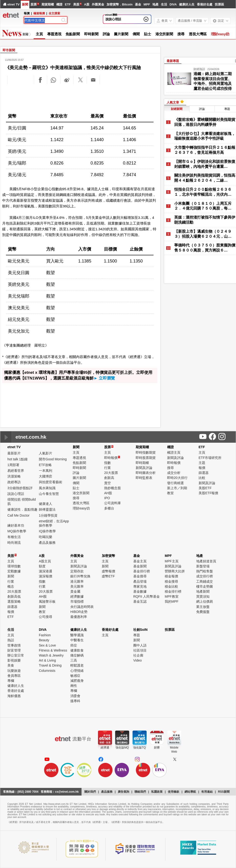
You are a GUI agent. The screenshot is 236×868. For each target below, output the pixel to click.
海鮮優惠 (14, 696)
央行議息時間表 (82, 607)
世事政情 (14, 645)
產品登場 (140, 581)
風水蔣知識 (47, 488)
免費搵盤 (203, 612)
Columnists (47, 671)
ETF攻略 (45, 465)
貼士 (148, 34)
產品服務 (107, 792)
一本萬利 (46, 471)
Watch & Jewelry (51, 655)
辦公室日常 (16, 655)
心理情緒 (77, 671)
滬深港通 (46, 571)
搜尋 (181, 34)
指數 (108, 463)
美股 (76, 4)
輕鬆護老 (77, 665)
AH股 (108, 493)
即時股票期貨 (146, 458)
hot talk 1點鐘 (18, 459)
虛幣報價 (108, 571)
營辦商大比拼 (175, 571)
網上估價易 (205, 601)
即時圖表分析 (146, 473)
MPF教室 (172, 596)
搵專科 (75, 701)
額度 (42, 566)
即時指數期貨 (146, 452)
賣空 (108, 483)
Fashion (45, 635)
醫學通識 (77, 635)
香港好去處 (205, 4)
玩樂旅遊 (14, 671)
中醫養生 (77, 640)
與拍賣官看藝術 (51, 482)
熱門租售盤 (205, 571)
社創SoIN (140, 630)
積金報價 (171, 576)
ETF (68, 4)
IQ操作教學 (47, 531)
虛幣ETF (108, 576)
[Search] (42, 21)
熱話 (11, 640)
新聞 (25, 4)
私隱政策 (157, 792)
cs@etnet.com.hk (67, 792)
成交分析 (174, 473)
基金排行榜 (142, 571)
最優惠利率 (79, 617)
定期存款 (77, 571)
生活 (164, 4)
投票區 (219, 4)
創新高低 (14, 596)
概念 (11, 586)
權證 (59, 4)
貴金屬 (75, 591)
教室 (170, 493)
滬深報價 (46, 576)
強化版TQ (140, 748)
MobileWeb (174, 750)
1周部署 (13, 465)
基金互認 (140, 601)
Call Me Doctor (18, 515)
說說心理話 (113, 19)
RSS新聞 (224, 792)
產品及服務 (47, 543)
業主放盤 (203, 607)
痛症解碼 (77, 655)
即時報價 (112, 458)
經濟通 (105, 748)
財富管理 (14, 650)
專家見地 (140, 586)
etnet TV (13, 4)
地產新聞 (203, 591)
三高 (74, 660)
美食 (11, 665)
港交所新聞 (164, 34)
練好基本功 (16, 525)
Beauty (44, 640)
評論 (106, 34)
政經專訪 (14, 482)
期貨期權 (48, 4)
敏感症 (75, 676)
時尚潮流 (14, 543)
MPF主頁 (172, 561)
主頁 (39, 34)
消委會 (75, 696)
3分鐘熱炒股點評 (20, 488)
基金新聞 (140, 566)
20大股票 (111, 473)
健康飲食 (77, 650)
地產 (155, 4)
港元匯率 (77, 581)
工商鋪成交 (205, 581)
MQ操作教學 (17, 531)
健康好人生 (187, 4)
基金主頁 (140, 561)
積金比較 (171, 586)
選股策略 (14, 601)
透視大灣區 (198, 34)
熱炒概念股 (113, 488)
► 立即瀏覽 (104, 378)
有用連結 (207, 792)
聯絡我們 (140, 792)
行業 (108, 468)
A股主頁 (45, 561)
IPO (107, 498)
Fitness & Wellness (53, 650)
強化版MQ (122, 748)
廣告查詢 (123, 792)
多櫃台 (109, 508)
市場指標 (77, 601)
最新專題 (173, 61)
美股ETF (205, 488)
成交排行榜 (205, 576)
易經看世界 (16, 471)
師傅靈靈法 (47, 509)
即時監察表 (144, 478)
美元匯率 (77, 586)
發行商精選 (175, 483)
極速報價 (39, 13)
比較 (202, 478)
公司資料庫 (113, 503)
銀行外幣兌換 (80, 576)
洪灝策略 (14, 476)
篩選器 (204, 473)
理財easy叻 (220, 34)
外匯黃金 (98, 4)
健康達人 (46, 504)
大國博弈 (46, 476)
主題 (202, 463)
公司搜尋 (46, 617)
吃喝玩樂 (46, 537)
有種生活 (14, 537)
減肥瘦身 (77, 681)
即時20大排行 (177, 478)
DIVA (173, 4)
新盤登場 (203, 566)
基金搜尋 (140, 576)
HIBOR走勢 (79, 612)
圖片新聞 (121, 34)
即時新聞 (91, 34)
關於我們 (90, 792)
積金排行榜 (173, 591)
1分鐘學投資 (48, 515)
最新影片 (14, 453)
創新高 (109, 478)
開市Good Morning (53, 459)
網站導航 (190, 792)
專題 (137, 635)
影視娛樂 (14, 660)
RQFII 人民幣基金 (146, 596)
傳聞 (136, 34)
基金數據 (140, 591)
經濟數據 (77, 596)
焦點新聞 (73, 34)
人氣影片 (46, 453)
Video (138, 660)
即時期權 (142, 463)
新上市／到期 (177, 488)
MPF (147, 4)
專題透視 (54, 34)
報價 (202, 468)
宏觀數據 (14, 571)
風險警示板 (47, 601)
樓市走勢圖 (205, 586)
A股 (87, 4)
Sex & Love (47, 645)
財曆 (157, 748)
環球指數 (14, 566)
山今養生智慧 (49, 494)
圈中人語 (140, 645)
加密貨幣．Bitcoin (120, 4)
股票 (34, 4)
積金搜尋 (171, 581)
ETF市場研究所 (210, 458)
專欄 (11, 681)
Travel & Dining (50, 665)
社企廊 (138, 655)
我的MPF (172, 601)
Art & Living (47, 660)
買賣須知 (203, 596)
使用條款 (174, 792)
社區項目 (140, 650)
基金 (138, 4)
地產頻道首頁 (206, 561)
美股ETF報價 (208, 493)
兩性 (74, 686)
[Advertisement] (80, 98)
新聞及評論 (144, 468)
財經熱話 (199, 69)
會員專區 (14, 676)
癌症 (74, 645)
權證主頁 (174, 452)
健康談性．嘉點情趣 (22, 509)
